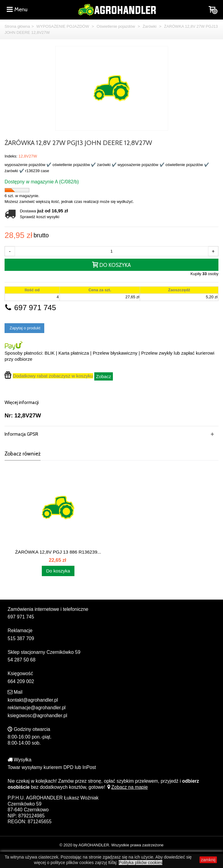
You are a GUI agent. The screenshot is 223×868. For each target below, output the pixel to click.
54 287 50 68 (22, 660)
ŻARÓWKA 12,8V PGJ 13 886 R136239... (58, 552)
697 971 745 (30, 308)
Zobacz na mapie (127, 787)
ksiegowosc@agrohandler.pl (37, 716)
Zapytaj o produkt (24, 328)
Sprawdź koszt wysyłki (40, 217)
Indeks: (11, 156)
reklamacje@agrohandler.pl (37, 708)
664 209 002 (21, 681)
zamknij (208, 860)
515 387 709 (21, 638)
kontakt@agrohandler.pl (33, 700)
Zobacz (104, 376)
